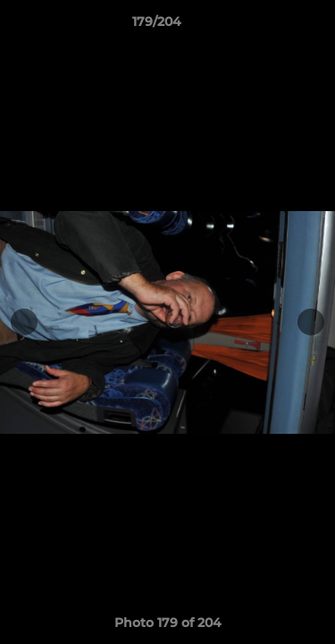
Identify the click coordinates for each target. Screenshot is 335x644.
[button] (271, 26)
